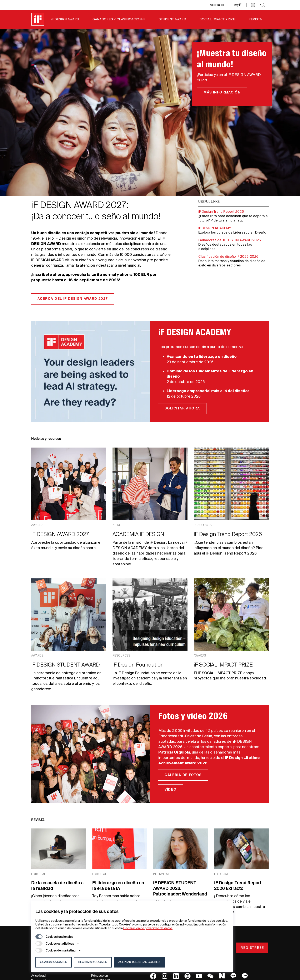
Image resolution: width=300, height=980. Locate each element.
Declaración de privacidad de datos (148, 928)
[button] (253, 5)
